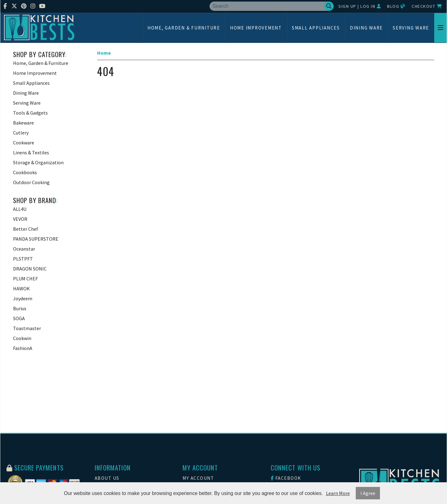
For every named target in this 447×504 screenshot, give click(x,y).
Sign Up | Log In (360, 6)
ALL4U (20, 209)
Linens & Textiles (31, 152)
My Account (198, 478)
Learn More (338, 493)
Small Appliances (316, 28)
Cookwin (22, 338)
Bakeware (23, 123)
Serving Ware (411, 28)
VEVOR (20, 219)
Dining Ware (366, 28)
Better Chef (26, 229)
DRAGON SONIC (30, 269)
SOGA (19, 318)
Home (104, 53)
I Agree (368, 493)
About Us (107, 478)
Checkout (427, 6)
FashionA (23, 348)
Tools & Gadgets (30, 113)
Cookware (24, 143)
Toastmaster (27, 328)
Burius (20, 308)
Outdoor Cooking (31, 182)
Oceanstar (24, 249)
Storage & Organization (38, 162)
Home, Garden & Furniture (184, 28)
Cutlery (21, 133)
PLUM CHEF (25, 279)
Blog (396, 6)
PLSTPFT (23, 259)
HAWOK (21, 288)
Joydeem (23, 298)
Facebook (286, 478)
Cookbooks (25, 172)
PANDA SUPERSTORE (36, 239)
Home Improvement (256, 28)
